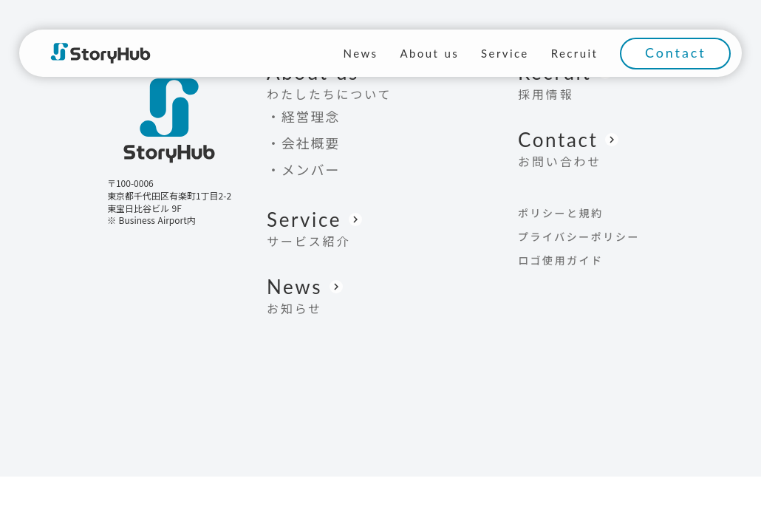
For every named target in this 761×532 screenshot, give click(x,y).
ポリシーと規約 (561, 213)
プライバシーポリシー (579, 236)
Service (505, 53)
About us (429, 53)
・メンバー (303, 169)
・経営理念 (303, 116)
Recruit (575, 53)
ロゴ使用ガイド (561, 260)
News (361, 53)
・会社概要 (303, 143)
